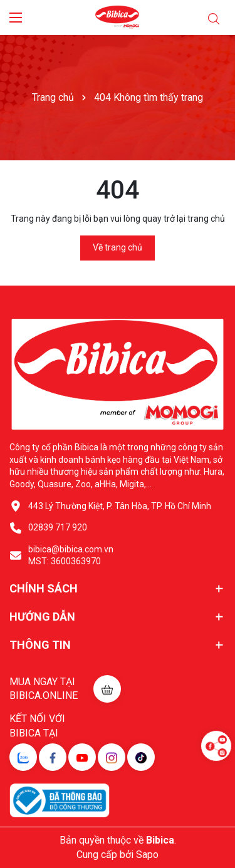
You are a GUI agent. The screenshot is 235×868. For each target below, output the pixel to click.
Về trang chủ (118, 247)
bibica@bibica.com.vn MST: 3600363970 (71, 555)
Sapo (147, 855)
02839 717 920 (58, 527)
